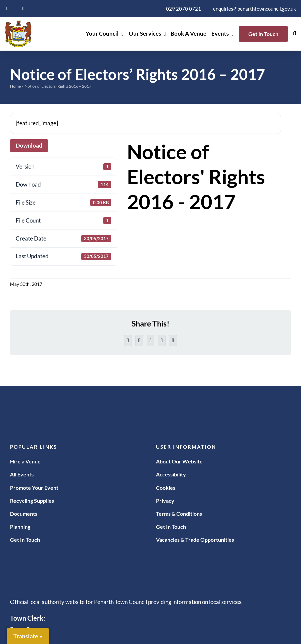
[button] (294, 34)
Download (29, 145)
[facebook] (6, 9)
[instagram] (23, 9)
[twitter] (15, 9)
